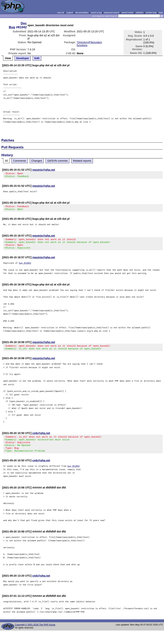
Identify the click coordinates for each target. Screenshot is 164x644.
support (70, 13)
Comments (20, 161)
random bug (151, 13)
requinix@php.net (44, 170)
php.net (61, 13)
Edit (37, 58)
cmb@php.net (41, 439)
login (161, 13)
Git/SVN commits (57, 161)
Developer (23, 58)
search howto (127, 13)
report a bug (96, 13)
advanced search (112, 13)
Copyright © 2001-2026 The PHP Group (35, 634)
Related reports (82, 161)
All (6, 161)
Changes (37, 161)
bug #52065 (25, 267)
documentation (82, 13)
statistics (140, 13)
